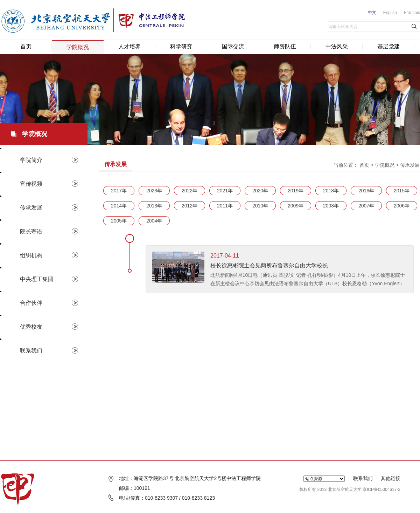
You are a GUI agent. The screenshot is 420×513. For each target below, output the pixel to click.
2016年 (366, 191)
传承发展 (410, 165)
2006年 (402, 206)
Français (412, 13)
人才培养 (129, 46)
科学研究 (181, 46)
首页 (26, 46)
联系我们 (363, 478)
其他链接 (391, 478)
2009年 (296, 206)
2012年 (190, 206)
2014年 (119, 206)
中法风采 (337, 46)
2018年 (331, 191)
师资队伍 (285, 46)
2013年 (154, 206)
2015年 (402, 191)
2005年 (119, 221)
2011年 (225, 206)
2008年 (331, 206)
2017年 (119, 191)
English (390, 13)
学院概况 (78, 47)
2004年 (154, 221)
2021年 (225, 191)
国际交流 (233, 46)
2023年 (154, 191)
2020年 (260, 191)
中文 (372, 13)
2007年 (366, 206)
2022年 (190, 191)
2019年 (296, 191)
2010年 (260, 206)
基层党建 (388, 46)
